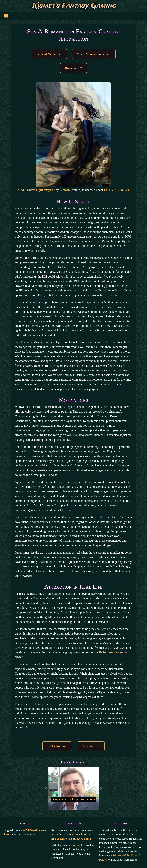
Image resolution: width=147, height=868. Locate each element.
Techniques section (111, 652)
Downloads (72, 68)
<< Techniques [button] (57, 746)
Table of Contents (48, 54)
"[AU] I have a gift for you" (37, 190)
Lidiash (65, 190)
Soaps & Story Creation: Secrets (74, 799)
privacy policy (76, 845)
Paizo (102, 860)
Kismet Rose (79, 834)
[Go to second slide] (73, 806)
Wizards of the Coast (125, 855)
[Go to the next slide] (101, 789)
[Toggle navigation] (6, 16)
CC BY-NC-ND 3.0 (116, 190)
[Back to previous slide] (46, 789)
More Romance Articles (92, 54)
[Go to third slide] (79, 806)
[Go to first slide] (68, 806)
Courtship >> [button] (91, 746)
